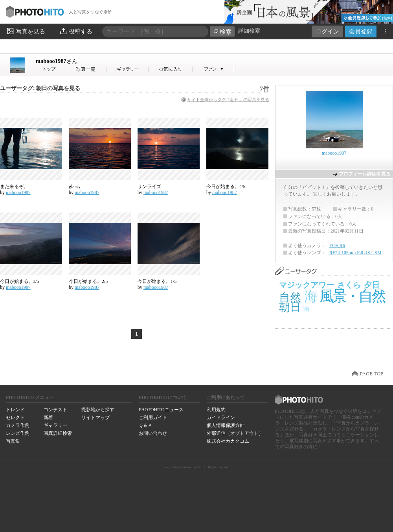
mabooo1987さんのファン (213, 69)
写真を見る (26, 31)
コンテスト (55, 410)
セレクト (15, 417)
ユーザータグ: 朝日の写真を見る (40, 88)
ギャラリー (55, 425)
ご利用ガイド (153, 417)
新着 (48, 417)
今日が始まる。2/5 (88, 281)
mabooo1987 (57, 61)
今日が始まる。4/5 (226, 187)
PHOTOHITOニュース (161, 410)
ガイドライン (221, 417)
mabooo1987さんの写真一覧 (86, 69)
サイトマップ (95, 417)
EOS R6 (337, 246)
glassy (75, 187)
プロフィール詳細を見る (365, 174)
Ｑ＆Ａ (146, 425)
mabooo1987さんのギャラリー (128, 69)
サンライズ (149, 187)
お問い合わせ (153, 433)
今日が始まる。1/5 (157, 281)
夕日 (372, 285)
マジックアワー (307, 285)
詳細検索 (249, 31)
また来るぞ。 (14, 187)
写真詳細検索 (58, 433)
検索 (222, 32)
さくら (349, 285)
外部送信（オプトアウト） (235, 433)
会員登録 (361, 31)
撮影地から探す (98, 410)
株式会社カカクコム (228, 441)
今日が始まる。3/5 (19, 281)
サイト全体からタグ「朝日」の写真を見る (228, 100)
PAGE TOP (372, 374)
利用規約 (216, 410)
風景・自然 (352, 296)
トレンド (15, 410)
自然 (290, 297)
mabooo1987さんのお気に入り (171, 69)
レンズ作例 (18, 433)
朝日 (290, 307)
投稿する (76, 31)
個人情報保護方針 (226, 425)
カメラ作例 (18, 425)
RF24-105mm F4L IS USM (355, 253)
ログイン (327, 31)
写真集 (13, 441)
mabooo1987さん (51, 69)
